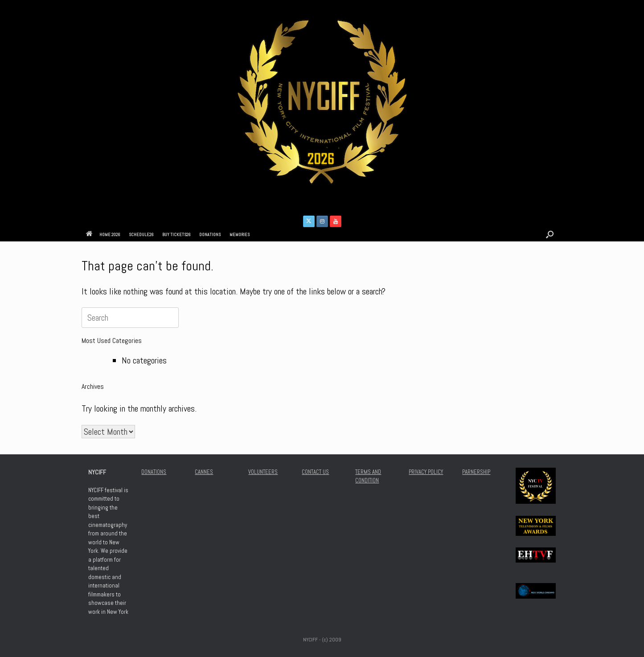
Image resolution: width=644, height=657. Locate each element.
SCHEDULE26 (141, 235)
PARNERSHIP (476, 472)
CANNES (204, 472)
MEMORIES (240, 235)
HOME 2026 (103, 235)
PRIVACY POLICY (426, 472)
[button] (550, 234)
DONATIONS (210, 235)
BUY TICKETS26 (176, 235)
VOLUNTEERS (263, 472)
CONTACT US (315, 472)
